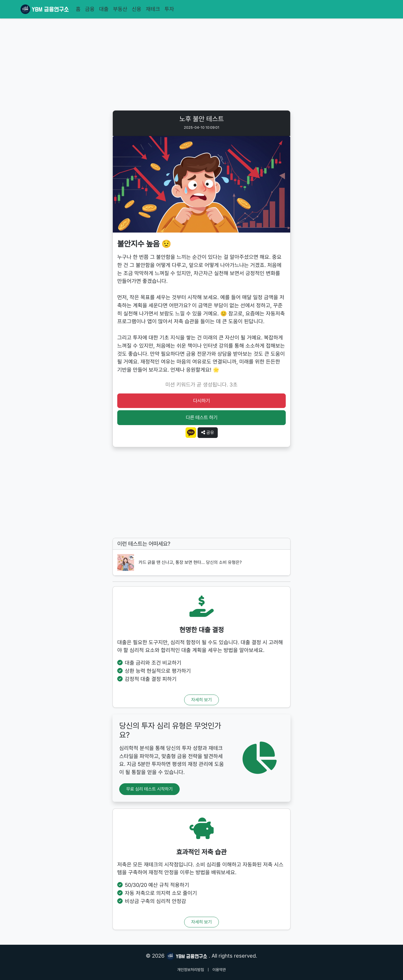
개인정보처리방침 (191, 970)
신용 (137, 9)
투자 (169, 9)
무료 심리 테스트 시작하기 (149, 789)
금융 (90, 9)
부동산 (120, 9)
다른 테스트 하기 (202, 417)
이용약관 (219, 970)
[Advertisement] (201, 65)
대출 (104, 9)
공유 (208, 432)
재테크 (153, 9)
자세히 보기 (201, 700)
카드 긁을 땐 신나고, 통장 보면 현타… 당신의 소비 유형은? (190, 562)
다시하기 (201, 401)
